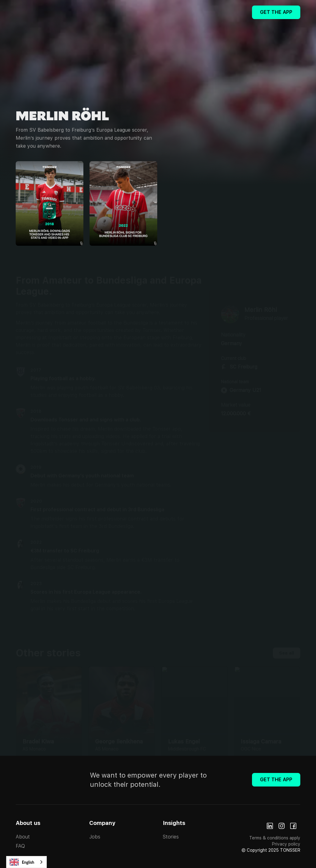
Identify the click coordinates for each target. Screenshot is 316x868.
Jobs (95, 837)
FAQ (20, 846)
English (22, 862)
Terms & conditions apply (275, 838)
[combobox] (26, 862)
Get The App (276, 12)
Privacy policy (286, 844)
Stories (171, 837)
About (23, 837)
